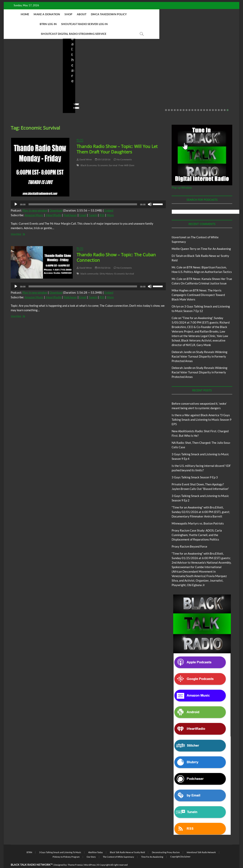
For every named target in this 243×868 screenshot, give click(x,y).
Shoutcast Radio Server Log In (180, 14)
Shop (72, 14)
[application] (88, 195)
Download (56, 201)
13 (201, 100)
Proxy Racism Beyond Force (189, 537)
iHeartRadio (53, 205)
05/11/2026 (27, 92)
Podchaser (70, 205)
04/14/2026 (86, 92)
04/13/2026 (145, 92)
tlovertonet (179, 228)
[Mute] (150, 195)
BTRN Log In (143, 14)
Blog (11, 65)
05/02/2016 (103, 258)
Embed (109, 201)
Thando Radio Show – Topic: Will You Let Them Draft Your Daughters (117, 139)
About (85, 14)
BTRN (18, 65)
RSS (102, 205)
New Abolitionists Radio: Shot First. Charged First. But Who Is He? (89, 82)
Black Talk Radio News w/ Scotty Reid (31, 62)
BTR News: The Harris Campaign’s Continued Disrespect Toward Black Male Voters (198, 285)
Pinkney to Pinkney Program (66, 847)
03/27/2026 (204, 92)
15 (207, 100)
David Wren (84, 150)
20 (222, 100)
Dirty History (107, 264)
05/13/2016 (103, 150)
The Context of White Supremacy (118, 847)
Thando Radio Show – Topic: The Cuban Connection (116, 248)
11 (195, 100)
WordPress (90, 855)
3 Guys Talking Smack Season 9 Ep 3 (195, 468)
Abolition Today (95, 843)
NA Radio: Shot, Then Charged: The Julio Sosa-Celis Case (147, 82)
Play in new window (35, 201)
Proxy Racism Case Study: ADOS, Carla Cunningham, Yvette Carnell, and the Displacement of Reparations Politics (197, 525)
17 (213, 100)
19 (219, 100)
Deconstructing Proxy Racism (166, 843)
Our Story (91, 847)
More (110, 205)
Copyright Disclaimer (180, 847)
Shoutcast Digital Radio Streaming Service (114, 24)
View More (16, 98)
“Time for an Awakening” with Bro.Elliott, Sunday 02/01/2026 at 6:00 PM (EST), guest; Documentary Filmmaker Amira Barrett (201, 502)
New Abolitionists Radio (89, 70)
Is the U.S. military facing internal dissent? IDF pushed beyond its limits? (207, 82)
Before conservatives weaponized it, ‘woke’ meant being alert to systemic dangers (33, 79)
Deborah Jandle (182, 342)
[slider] (83, 195)
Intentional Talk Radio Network (201, 843)
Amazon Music (34, 205)
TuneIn (93, 205)
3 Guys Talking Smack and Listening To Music (60, 843)
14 (204, 100)
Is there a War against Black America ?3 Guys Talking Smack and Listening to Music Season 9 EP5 (202, 410)
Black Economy (89, 156)
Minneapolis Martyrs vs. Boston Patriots (198, 514)
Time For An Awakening (216, 239)
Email (83, 205)
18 (216, 100)
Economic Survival (108, 156)
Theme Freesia (75, 855)
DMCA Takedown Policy (113, 14)
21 (225, 100)
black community (90, 264)
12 (198, 100)
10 (192, 100)
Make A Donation (51, 14)
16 (210, 100)
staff (12, 92)
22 (228, 100)
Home (29, 14)
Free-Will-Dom (126, 156)
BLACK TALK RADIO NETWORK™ (32, 855)
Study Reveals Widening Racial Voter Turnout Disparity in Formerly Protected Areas (200, 347)
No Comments (48, 92)
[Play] (16, 195)
